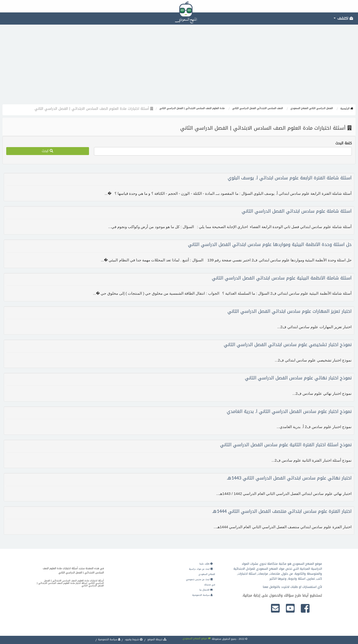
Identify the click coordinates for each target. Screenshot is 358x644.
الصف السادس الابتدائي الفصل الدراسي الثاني (258, 108)
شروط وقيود (134, 639)
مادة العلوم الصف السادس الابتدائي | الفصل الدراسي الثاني (192, 108)
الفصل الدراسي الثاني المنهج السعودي (312, 108)
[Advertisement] (179, 67)
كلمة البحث (344, 143)
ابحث (47, 151)
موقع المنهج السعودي (197, 638)
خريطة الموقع (157, 639)
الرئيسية (347, 108)
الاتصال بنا (206, 590)
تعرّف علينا (206, 564)
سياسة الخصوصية (202, 595)
